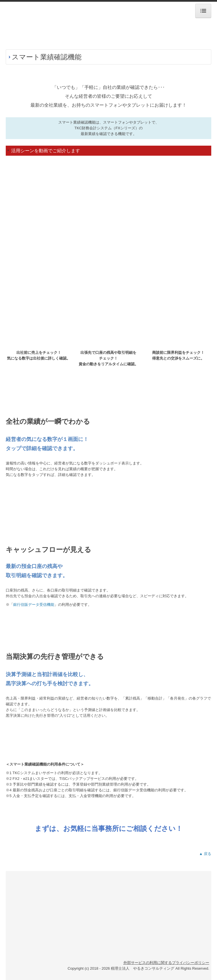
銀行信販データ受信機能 (34, 605)
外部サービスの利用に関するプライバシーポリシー (166, 963)
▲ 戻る (205, 854)
